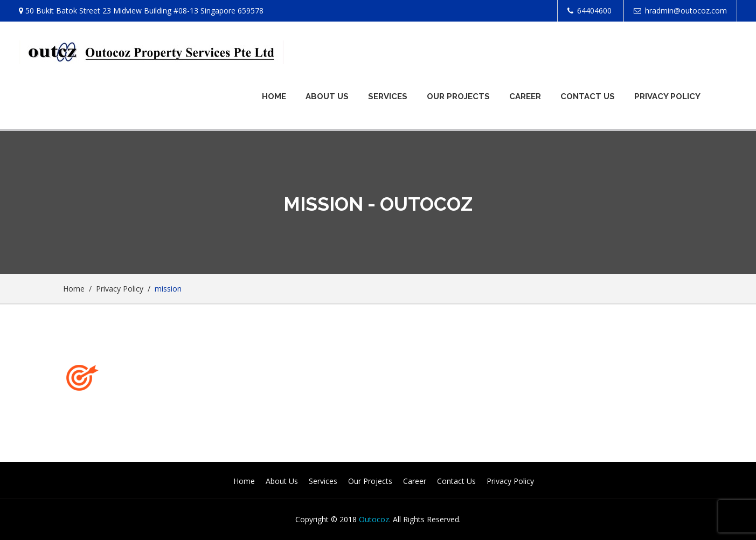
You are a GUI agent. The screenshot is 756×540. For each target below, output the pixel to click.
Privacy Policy (667, 96)
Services (388, 96)
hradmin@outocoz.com (686, 11)
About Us (327, 96)
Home (274, 96)
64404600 (594, 11)
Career (525, 96)
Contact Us (588, 96)
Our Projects (458, 96)
